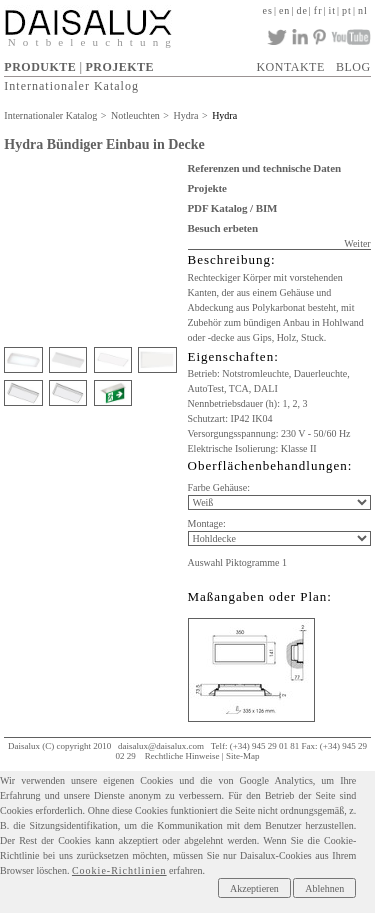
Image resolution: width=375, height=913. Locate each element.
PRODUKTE (40, 67)
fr (318, 10)
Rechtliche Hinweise (182, 756)
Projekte (207, 188)
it (333, 10)
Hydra (185, 115)
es (268, 10)
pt (347, 10)
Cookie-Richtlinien (119, 870)
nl (363, 10)
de (301, 10)
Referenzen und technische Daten (264, 168)
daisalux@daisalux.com (161, 746)
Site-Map (243, 756)
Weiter (357, 243)
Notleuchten (135, 115)
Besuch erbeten (223, 228)
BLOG (353, 67)
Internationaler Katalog (71, 86)
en (284, 10)
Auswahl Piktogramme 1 (237, 562)
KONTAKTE (290, 67)
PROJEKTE (119, 67)
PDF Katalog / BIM (233, 208)
